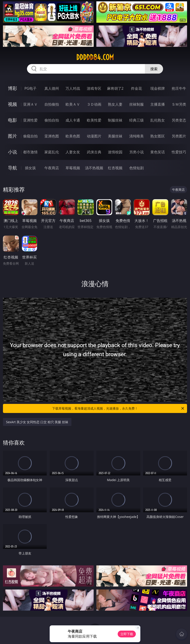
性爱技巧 (179, 152)
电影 (12, 120)
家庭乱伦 (52, 152)
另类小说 (136, 152)
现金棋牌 (158, 88)
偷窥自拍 (30, 136)
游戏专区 (94, 88)
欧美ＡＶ (73, 104)
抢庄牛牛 (179, 88)
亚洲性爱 (30, 120)
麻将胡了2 (115, 88)
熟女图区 (158, 136)
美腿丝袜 (115, 136)
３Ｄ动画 (94, 104)
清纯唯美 (136, 136)
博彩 (12, 88)
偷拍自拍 (52, 120)
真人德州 (52, 88)
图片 (12, 136)
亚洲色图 (52, 136)
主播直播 (158, 104)
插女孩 (30, 168)
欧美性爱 (94, 120)
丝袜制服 (136, 104)
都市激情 (30, 152)
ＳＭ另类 (179, 104)
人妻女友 (73, 152)
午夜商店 (52, 168)
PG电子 (30, 88)
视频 (12, 104)
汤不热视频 (94, 168)
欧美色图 (73, 136)
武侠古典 (94, 152)
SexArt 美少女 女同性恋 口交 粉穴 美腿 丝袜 (37, 422)
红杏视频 (115, 168)
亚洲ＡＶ (30, 104)
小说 (12, 152)
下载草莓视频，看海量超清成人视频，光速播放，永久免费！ (118, 408)
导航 (12, 168)
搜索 (154, 69)
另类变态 (179, 120)
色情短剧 (136, 168)
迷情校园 (115, 152)
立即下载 (127, 634)
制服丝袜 (115, 120)
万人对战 (73, 88)
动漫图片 (94, 136)
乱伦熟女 (158, 120)
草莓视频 (73, 168)
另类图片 (179, 136)
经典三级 (136, 120)
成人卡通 (73, 120)
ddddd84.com (95, 57)
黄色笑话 (158, 152)
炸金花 (136, 88)
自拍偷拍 (52, 104)
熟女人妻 (115, 104)
